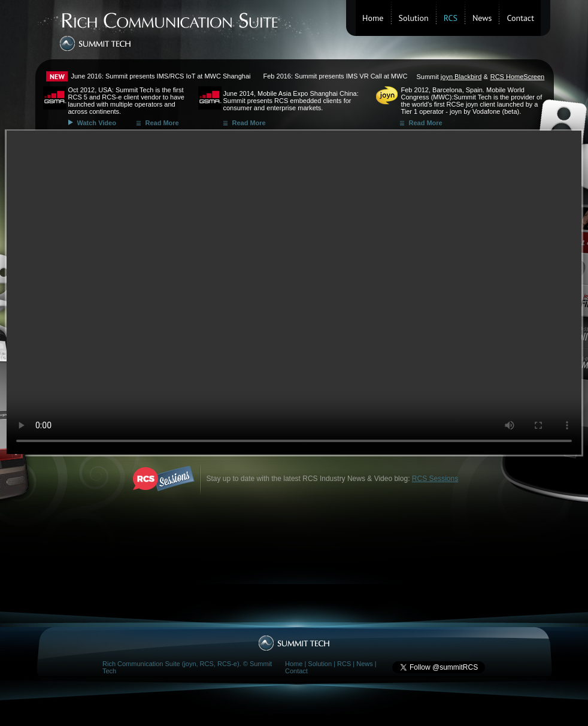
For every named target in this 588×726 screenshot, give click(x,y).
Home (373, 18)
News (482, 18)
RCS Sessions (435, 479)
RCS (344, 664)
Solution (414, 18)
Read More (162, 123)
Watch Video (97, 123)
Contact (520, 18)
